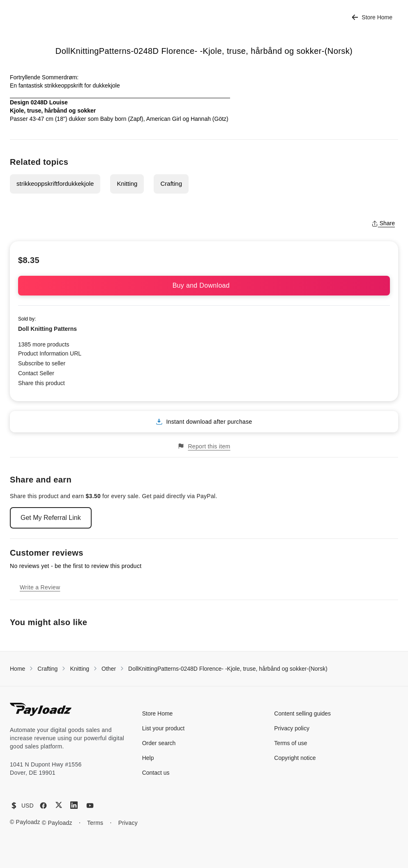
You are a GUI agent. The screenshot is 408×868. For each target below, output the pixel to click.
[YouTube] (90, 806)
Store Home (372, 17)
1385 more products (44, 344)
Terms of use (290, 743)
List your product (164, 728)
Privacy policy (292, 728)
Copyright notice (295, 758)
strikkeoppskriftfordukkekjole (55, 184)
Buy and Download (204, 285)
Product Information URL (50, 353)
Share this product (41, 383)
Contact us (156, 773)
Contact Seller (36, 373)
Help (148, 758)
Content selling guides (302, 713)
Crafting (171, 184)
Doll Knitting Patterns (47, 329)
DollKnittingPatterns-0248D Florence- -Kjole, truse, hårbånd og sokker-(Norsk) (228, 669)
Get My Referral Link (51, 518)
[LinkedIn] (74, 805)
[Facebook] (43, 806)
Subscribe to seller (42, 363)
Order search (159, 743)
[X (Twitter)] (59, 805)
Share (383, 223)
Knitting (127, 184)
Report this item (204, 446)
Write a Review (40, 587)
